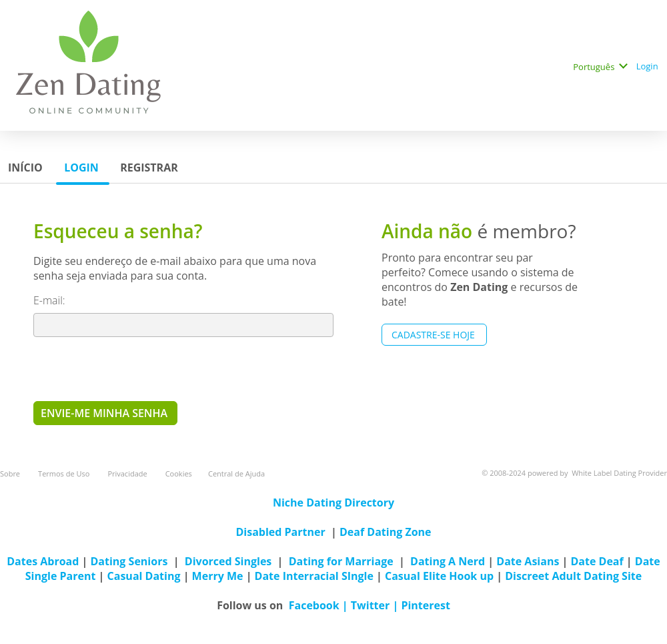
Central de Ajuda (236, 473)
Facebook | (320, 605)
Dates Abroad (43, 561)
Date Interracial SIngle (314, 576)
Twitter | (376, 605)
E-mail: (51, 300)
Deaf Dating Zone (386, 532)
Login (648, 66)
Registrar (150, 168)
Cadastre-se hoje (434, 335)
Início (27, 168)
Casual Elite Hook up (439, 576)
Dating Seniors (129, 561)
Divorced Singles (228, 561)
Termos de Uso (65, 473)
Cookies (179, 473)
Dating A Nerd (448, 561)
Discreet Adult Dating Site (573, 576)
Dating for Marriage (341, 561)
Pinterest (425, 605)
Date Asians (528, 561)
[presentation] (135, 368)
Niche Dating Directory (333, 503)
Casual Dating (144, 576)
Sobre (11, 473)
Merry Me (218, 576)
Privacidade (128, 473)
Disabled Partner (280, 532)
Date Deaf (597, 561)
